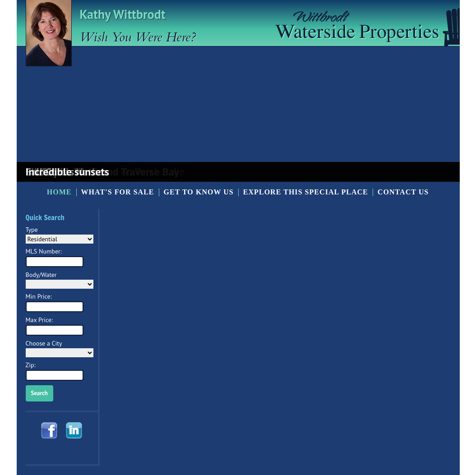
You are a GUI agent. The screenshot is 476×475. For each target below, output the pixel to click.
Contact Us (403, 192)
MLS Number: (44, 251)
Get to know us (199, 192)
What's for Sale (118, 192)
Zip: (31, 365)
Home (59, 192)
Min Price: (39, 296)
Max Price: (39, 320)
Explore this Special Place (306, 192)
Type (32, 230)
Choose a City (44, 343)
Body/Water (41, 275)
